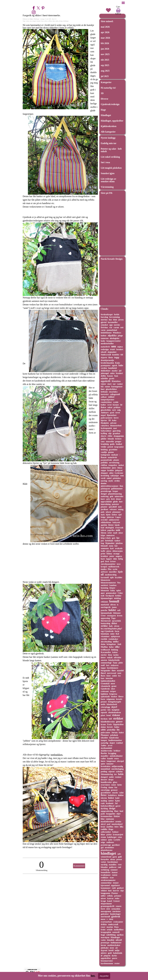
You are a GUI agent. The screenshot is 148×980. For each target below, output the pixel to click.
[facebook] (34, 8)
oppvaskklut (106, 502)
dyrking (104, 808)
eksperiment (106, 904)
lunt (110, 891)
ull (102, 575)
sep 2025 (105, 65)
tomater (110, 764)
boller (103, 405)
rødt (114, 888)
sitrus (113, 859)
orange (116, 554)
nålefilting (111, 935)
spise (103, 764)
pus (102, 541)
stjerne (112, 771)
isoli (103, 596)
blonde (111, 439)
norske (117, 325)
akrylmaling (106, 642)
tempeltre (113, 465)
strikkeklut (106, 468)
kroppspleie (106, 932)
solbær (104, 397)
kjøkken (104, 694)
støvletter (116, 911)
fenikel (119, 444)
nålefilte (104, 378)
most (113, 683)
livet (107, 561)
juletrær (110, 517)
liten (110, 655)
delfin (103, 376)
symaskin (116, 909)
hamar (115, 872)
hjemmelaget (107, 598)
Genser (117, 901)
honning (104, 588)
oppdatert (115, 885)
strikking (105, 870)
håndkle (111, 940)
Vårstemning (107, 187)
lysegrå (104, 567)
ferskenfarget (107, 314)
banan (110, 376)
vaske (103, 940)
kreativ (119, 699)
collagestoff (115, 394)
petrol (110, 447)
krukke (111, 470)
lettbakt (104, 392)
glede (115, 502)
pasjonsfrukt (106, 460)
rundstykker (106, 402)
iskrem (104, 798)
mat (115, 428)
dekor (114, 623)
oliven (113, 605)
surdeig (104, 865)
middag (118, 598)
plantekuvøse (107, 850)
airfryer (104, 572)
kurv (103, 499)
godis (112, 444)
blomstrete (105, 580)
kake (103, 341)
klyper (112, 588)
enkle (114, 676)
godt (110, 953)
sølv (119, 854)
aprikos (120, 935)
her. (93, 976)
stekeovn (115, 665)
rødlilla (104, 829)
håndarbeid (112, 704)
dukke (121, 795)
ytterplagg (105, 707)
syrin (115, 569)
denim (104, 483)
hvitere (118, 439)
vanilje (104, 452)
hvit (113, 499)
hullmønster (116, 943)
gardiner (116, 845)
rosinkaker (113, 639)
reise (120, 837)
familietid (112, 368)
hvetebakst (106, 766)
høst (103, 389)
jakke (104, 439)
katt (112, 548)
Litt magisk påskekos (111, 168)
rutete (115, 875)
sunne (107, 387)
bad (102, 528)
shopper (104, 473)
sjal (120, 515)
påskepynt (105, 489)
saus (103, 441)
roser (103, 927)
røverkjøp (105, 790)
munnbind (105, 769)
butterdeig (105, 623)
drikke (104, 924)
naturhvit (105, 347)
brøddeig (105, 444)
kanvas (110, 898)
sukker (104, 840)
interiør (109, 678)
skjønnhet (112, 352)
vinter (103, 384)
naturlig (104, 743)
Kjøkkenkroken (109, 126)
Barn (103, 676)
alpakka (112, 335)
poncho (104, 610)
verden (104, 368)
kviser (113, 561)
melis (103, 704)
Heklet (117, 816)
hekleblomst (106, 333)
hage (103, 935)
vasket (120, 384)
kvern (120, 616)
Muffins (104, 647)
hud (121, 811)
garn (115, 857)
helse (111, 647)
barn (103, 699)
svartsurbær (106, 922)
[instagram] (34, 12)
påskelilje (111, 730)
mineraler (119, 496)
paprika (111, 530)
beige (103, 517)
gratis (112, 378)
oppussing (105, 618)
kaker (115, 652)
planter (104, 507)
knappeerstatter (114, 341)
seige (103, 842)
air (117, 948)
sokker (111, 397)
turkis (116, 655)
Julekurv (105, 413)
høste (103, 761)
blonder (104, 867)
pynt (112, 413)
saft (119, 610)
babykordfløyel (108, 806)
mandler (105, 756)
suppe (103, 470)
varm (103, 330)
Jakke (117, 727)
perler (103, 710)
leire (116, 827)
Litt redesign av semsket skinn (108, 180)
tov (115, 774)
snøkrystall (113, 924)
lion (121, 486)
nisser (103, 898)
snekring (105, 496)
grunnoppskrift (108, 906)
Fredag (104, 787)
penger (118, 441)
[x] (38, 8)
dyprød (104, 950)
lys (119, 676)
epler (119, 590)
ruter (114, 785)
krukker (104, 556)
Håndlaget (106, 115)
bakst (121, 732)
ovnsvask (119, 528)
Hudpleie (105, 423)
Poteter (115, 893)
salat (121, 793)
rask (103, 803)
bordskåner (113, 862)
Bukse (103, 407)
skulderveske (107, 751)
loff (110, 719)
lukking (115, 650)
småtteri (104, 585)
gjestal (104, 322)
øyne (112, 948)
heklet (112, 610)
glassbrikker (111, 389)
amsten (104, 660)
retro (116, 758)
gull (120, 857)
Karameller (106, 652)
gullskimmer (117, 489)
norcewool (112, 673)
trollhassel (105, 650)
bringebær (111, 644)
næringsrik (106, 607)
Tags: (114, 618)
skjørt (112, 743)
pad (108, 824)
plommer (117, 512)
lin (118, 730)
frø (116, 787)
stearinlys (113, 392)
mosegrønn (106, 911)
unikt (111, 777)
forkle (117, 314)
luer (121, 502)
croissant (105, 691)
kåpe (103, 535)
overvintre (105, 785)
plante (116, 460)
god (102, 561)
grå (114, 538)
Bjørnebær (112, 415)
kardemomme (107, 963)
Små (116, 376)
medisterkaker (114, 945)
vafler (103, 758)
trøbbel (119, 743)
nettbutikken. (57, 755)
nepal (103, 415)
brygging (112, 753)
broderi (119, 373)
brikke (118, 596)
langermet (111, 761)
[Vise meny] (123, 3)
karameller (113, 322)
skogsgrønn (119, 436)
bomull (38, 21)
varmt (116, 327)
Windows (117, 333)
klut (115, 320)
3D (102, 93)
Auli (119, 644)
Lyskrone (119, 473)
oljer (119, 814)
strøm (103, 837)
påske (109, 834)
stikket (104, 891)
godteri (120, 888)
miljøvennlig (117, 766)
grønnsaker (111, 593)
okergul (120, 761)
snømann (110, 819)
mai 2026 (105, 27)
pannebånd (112, 330)
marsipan (105, 937)
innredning (106, 504)
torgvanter (119, 447)
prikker (117, 407)
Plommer (105, 735)
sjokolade (105, 696)
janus (114, 607)
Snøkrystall (106, 355)
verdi (103, 478)
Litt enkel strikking (110, 157)
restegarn (111, 616)
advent (113, 423)
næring (104, 481)
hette (120, 785)
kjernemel (105, 885)
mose (103, 919)
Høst (116, 811)
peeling (104, 771)
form (117, 631)
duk (115, 559)
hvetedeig (105, 476)
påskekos (117, 478)
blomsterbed (116, 426)
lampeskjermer (108, 400)
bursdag (104, 317)
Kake (118, 363)
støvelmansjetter (108, 564)
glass (115, 782)
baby (113, 590)
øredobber (110, 847)
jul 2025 (105, 76)
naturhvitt (112, 457)
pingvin (107, 956)
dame (111, 787)
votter (103, 862)
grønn (111, 452)
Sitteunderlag (107, 774)
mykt (111, 481)
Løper (118, 517)
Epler (118, 801)
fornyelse (105, 859)
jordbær (104, 509)
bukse (111, 798)
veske (27, 21)
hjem (108, 515)
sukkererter (114, 520)
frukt (103, 930)
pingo (120, 336)
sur (114, 384)
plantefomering (115, 494)
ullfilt (103, 730)
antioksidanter (116, 756)
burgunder (106, 670)
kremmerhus (107, 816)
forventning (114, 317)
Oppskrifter (118, 724)
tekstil (103, 352)
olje (110, 433)
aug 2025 (105, 71)
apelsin (104, 525)
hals (111, 626)
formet (116, 405)
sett (122, 327)
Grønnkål (105, 683)
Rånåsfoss (116, 381)
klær (109, 676)
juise (110, 840)
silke (117, 647)
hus (110, 320)
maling (104, 801)
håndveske (114, 738)
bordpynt (110, 596)
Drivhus (104, 327)
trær (112, 878)
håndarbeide (114, 660)
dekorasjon (118, 551)
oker (113, 689)
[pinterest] (43, 8)
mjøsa (120, 347)
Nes (119, 583)
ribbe (110, 436)
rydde (116, 402)
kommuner (106, 888)
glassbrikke (106, 410)
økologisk (110, 528)
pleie (121, 663)
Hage (103, 110)
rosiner (118, 777)
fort (108, 665)
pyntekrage (106, 845)
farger (115, 491)
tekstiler (104, 738)
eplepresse (115, 636)
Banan (104, 457)
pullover (113, 867)
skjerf (114, 707)
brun (103, 827)
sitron (117, 626)
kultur (104, 336)
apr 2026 (105, 32)
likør (103, 834)
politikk (104, 463)
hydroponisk (106, 428)
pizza (109, 551)
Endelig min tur (109, 143)
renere (119, 906)
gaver (118, 806)
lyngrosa (113, 694)
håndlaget (66, 21)
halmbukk (118, 953)
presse (119, 859)
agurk (115, 365)
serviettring (114, 463)
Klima (109, 554)
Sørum (115, 732)
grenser (114, 790)
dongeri (104, 777)
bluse (120, 468)
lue (118, 538)
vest (120, 865)
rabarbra (105, 426)
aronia (118, 821)
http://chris (106, 538)
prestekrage (106, 491)
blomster (105, 590)
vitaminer (105, 636)
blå (102, 387)
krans (103, 724)
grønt (114, 686)
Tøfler (104, 745)
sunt (119, 673)
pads (103, 814)
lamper (104, 740)
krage (103, 901)
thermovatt (106, 621)
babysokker (106, 431)
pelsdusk (114, 735)
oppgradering (107, 811)
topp (117, 357)
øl (102, 956)
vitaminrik (106, 686)
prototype (105, 943)
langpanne (106, 893)
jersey (121, 320)
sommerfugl (106, 663)
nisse (121, 533)
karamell (105, 577)
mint (112, 634)
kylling (104, 433)
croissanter (118, 922)
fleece (121, 696)
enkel (109, 478)
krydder (119, 577)
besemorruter (107, 961)
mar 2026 (105, 38)
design (61, 21)
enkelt (110, 657)
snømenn (105, 548)
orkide (110, 930)
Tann (115, 663)
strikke (104, 626)
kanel (110, 901)
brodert (120, 349)
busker (114, 696)
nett (31, 21)
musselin (110, 441)
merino (104, 320)
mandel (120, 670)
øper (103, 593)
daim (103, 644)
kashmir (110, 803)
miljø (117, 950)
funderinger (115, 914)
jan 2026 (105, 49)
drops (111, 780)
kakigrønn (105, 455)
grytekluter (106, 793)
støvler (104, 655)
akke (111, 473)
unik (118, 530)
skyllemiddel (106, 748)
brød (109, 715)
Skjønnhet (110, 543)
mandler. (113, 865)
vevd (109, 405)
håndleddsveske (108, 722)
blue (103, 819)
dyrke (114, 956)
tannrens (105, 338)
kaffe (103, 551)
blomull (104, 546)
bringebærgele (115, 702)
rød (119, 867)
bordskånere (113, 668)
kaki (117, 798)
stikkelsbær (106, 522)
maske (115, 371)
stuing (121, 509)
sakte (112, 373)
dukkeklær (106, 371)
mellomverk (114, 567)
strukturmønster (108, 880)
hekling (104, 450)
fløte (114, 670)
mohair (115, 455)
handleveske (106, 782)
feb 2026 (105, 43)
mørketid (105, 605)
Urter (103, 616)
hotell (111, 950)
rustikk (104, 639)
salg (119, 410)
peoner (104, 702)
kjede (117, 525)
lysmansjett (118, 834)
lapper (109, 559)
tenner (116, 883)
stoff (103, 665)
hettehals (109, 541)
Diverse (104, 99)
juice (114, 468)
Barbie (104, 753)
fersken (104, 719)
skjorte (104, 357)
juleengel (105, 373)
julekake (105, 948)
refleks (50, 21)
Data (116, 927)
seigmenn (111, 699)
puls (103, 512)
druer (118, 499)
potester (115, 504)
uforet (46, 21)
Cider (120, 593)
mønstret (110, 535)
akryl (103, 824)
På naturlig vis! (108, 88)
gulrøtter (105, 914)
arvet (110, 745)
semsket (104, 325)
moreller (113, 572)
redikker (105, 878)
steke (117, 898)
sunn (111, 546)
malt (115, 533)
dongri (34, 21)
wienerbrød (106, 857)
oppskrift (106, 381)
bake (121, 365)
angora (119, 556)
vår (111, 327)
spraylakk (116, 621)
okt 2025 (105, 60)
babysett (116, 522)
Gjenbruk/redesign (110, 104)
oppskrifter (106, 958)
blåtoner (117, 613)
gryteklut (113, 450)
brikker (117, 751)
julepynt (119, 470)
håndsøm (105, 634)
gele (112, 496)
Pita (110, 569)
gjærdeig (117, 431)
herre (116, 418)
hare (103, 559)
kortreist (105, 394)
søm (54, 21)
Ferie (109, 724)
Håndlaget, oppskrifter (112, 121)
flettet (111, 525)
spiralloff (113, 507)
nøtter (111, 801)
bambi (110, 758)
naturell (116, 932)
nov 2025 (105, 54)
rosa (111, 919)
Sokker (115, 832)
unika (57, 21)
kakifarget (112, 837)
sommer (114, 870)
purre (115, 958)
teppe (103, 668)
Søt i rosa (105, 162)
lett (109, 710)
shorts (103, 436)
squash (104, 712)
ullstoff (119, 940)
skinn (103, 727)
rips (122, 891)
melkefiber (119, 930)
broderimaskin (107, 363)
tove (119, 564)
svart (113, 349)
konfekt (116, 355)
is (118, 605)
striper (113, 691)
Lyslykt (117, 840)
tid (122, 355)
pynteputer (106, 365)
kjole (120, 572)
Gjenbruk (105, 689)
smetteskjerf (117, 824)
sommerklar (106, 883)
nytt (114, 410)
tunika (104, 569)
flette (111, 357)
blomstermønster (108, 583)
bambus (113, 585)
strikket (118, 718)
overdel (104, 520)
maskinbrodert (107, 821)
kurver (116, 891)
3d (121, 405)
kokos (114, 515)
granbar (117, 433)
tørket (121, 465)
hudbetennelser (115, 740)
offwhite (118, 657)
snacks (115, 793)
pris (108, 499)
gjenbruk (116, 916)
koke (114, 420)
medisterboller (107, 343)
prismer (118, 896)
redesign (105, 349)
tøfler (103, 896)
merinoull (105, 916)
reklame (104, 602)
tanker (117, 541)
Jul (116, 803)
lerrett (110, 727)
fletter (104, 795)
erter (110, 533)
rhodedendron (114, 712)
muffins (110, 827)
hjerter (104, 420)
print (103, 554)
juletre (104, 953)
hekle (121, 774)
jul (120, 371)
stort (109, 384)
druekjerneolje (107, 360)
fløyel (103, 673)
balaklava (112, 795)
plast (103, 715)
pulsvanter (106, 732)
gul (102, 847)
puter (112, 556)
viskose (116, 715)
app (111, 325)
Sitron (103, 533)
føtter (103, 657)
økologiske (115, 338)
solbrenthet (106, 832)
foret (42, 21)
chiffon (104, 465)
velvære (113, 509)
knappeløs (111, 814)
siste (108, 909)
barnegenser (117, 387)
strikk (117, 481)
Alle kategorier (108, 132)
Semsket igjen (108, 173)
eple (112, 577)
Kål (117, 634)
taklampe (115, 476)
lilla (122, 827)
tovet (118, 413)
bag (102, 543)
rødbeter (110, 842)
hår (116, 546)
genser (119, 722)
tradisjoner (106, 875)
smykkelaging (117, 769)
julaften (119, 543)
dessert (104, 780)
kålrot (103, 530)
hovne (103, 945)
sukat (110, 407)
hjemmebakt (106, 613)
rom (122, 476)
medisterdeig (111, 575)
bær (103, 678)
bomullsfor (106, 872)
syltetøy (119, 771)
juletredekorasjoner (110, 486)
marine (110, 927)
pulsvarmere (107, 418)
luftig (120, 559)
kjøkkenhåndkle (108, 681)
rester (117, 963)
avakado (119, 548)
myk (103, 515)
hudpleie (116, 710)
